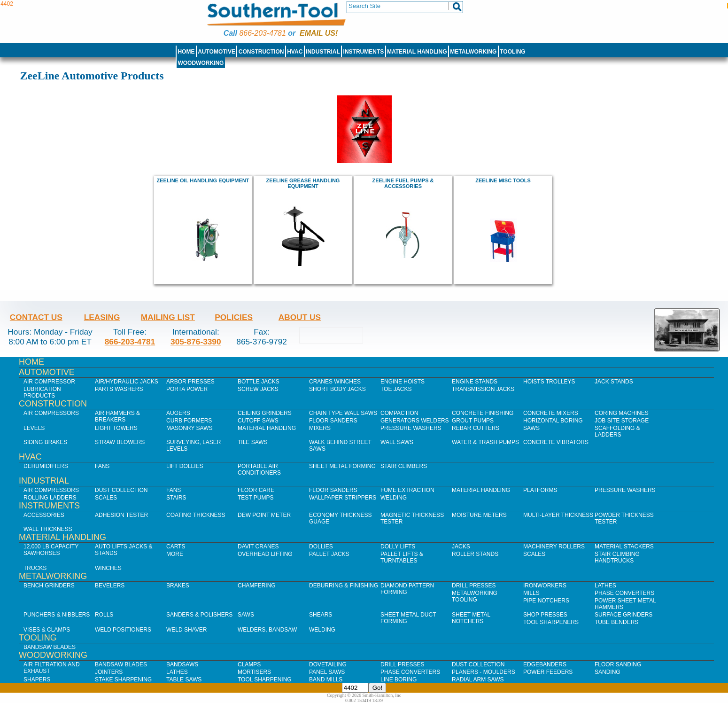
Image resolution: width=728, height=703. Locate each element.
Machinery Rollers (554, 547)
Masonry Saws (189, 428)
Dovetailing (328, 664)
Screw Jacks (258, 389)
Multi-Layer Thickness (558, 515)
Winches (108, 568)
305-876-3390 (196, 342)
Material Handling (417, 52)
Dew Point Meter (264, 515)
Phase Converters (624, 593)
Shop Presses (545, 615)
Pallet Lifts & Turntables (402, 557)
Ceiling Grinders (265, 413)
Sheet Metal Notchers (471, 618)
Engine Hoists (403, 382)
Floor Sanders (333, 421)
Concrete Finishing (483, 413)
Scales (106, 498)
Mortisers (254, 672)
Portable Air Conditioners (259, 469)
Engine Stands (475, 382)
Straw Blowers (120, 442)
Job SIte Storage (622, 421)
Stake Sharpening (123, 680)
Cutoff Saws (258, 421)
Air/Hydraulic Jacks (127, 382)
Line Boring (399, 680)
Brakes (178, 586)
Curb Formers (189, 421)
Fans (102, 466)
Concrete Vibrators (556, 442)
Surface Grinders (623, 615)
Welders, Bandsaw (267, 630)
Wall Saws (397, 442)
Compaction (399, 413)
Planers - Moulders (484, 672)
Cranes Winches (335, 382)
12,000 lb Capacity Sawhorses (51, 550)
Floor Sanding (618, 664)
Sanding (608, 672)
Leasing (102, 317)
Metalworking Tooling (475, 596)
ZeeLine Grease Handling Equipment (303, 183)
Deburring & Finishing (344, 586)
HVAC (295, 52)
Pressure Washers (411, 428)
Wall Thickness (48, 529)
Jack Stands (614, 382)
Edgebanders (545, 664)
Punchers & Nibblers (57, 615)
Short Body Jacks (337, 389)
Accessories (44, 515)
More (175, 554)
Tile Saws (253, 442)
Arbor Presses (190, 382)
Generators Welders (415, 421)
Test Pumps (256, 498)
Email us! (319, 33)
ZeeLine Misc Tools (503, 180)
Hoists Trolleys (549, 382)
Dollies (321, 547)
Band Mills (326, 680)
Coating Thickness (196, 515)
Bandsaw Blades (50, 647)
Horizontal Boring (553, 421)
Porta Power (187, 389)
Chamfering (257, 586)
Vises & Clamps (47, 630)
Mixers (320, 428)
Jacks (461, 547)
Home (186, 52)
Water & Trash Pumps (485, 442)
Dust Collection (121, 490)
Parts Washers (119, 389)
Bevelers (110, 586)
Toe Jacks (396, 389)
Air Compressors (51, 413)
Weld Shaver (186, 630)
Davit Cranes (258, 547)
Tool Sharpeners (551, 622)
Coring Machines (622, 413)
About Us (300, 317)
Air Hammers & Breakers (117, 416)
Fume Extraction (407, 490)
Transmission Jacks (483, 389)
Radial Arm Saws (478, 680)
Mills (531, 593)
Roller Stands (475, 554)
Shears (321, 615)
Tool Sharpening (265, 680)
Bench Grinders (49, 586)
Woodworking (201, 63)
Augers (178, 413)
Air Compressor (49, 382)
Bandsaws (182, 664)
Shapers (37, 680)
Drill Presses (474, 586)
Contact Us (36, 317)
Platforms (540, 490)
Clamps (249, 664)
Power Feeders (548, 672)
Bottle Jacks (259, 382)
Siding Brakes (45, 442)
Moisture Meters (479, 515)
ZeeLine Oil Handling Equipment (203, 180)
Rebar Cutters (476, 428)
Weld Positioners (123, 630)
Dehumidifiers (46, 466)
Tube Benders (616, 622)
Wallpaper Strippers (343, 498)
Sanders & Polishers (199, 615)
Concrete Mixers (551, 413)
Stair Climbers (404, 466)
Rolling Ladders (50, 498)
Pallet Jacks (329, 554)
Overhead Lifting (265, 554)
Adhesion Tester (121, 515)
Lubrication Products (42, 392)
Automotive (217, 52)
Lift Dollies (185, 466)
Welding (394, 498)
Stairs (176, 498)
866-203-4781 (262, 33)
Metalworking (473, 52)
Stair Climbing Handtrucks (617, 557)
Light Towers (116, 428)
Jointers (109, 672)
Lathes (605, 586)
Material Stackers (624, 547)
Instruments (364, 52)
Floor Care (256, 490)
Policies (234, 317)
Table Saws (184, 680)
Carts (176, 547)
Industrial (323, 52)
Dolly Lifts (398, 547)
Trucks (35, 568)
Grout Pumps (473, 421)
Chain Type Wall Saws (343, 413)
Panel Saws (327, 672)
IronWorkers (545, 586)
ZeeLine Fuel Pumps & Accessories (403, 183)
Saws (531, 428)
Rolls (104, 615)
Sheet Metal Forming (342, 466)
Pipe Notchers (546, 601)
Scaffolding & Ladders (617, 431)
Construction (261, 52)
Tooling (512, 52)
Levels (34, 428)
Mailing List (168, 317)
